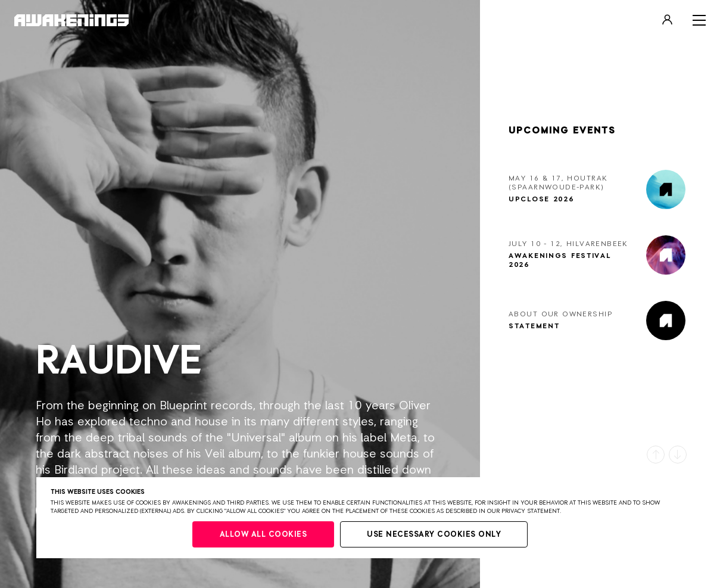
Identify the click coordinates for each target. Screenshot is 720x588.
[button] (656, 455)
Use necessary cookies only (434, 535)
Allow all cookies (264, 535)
